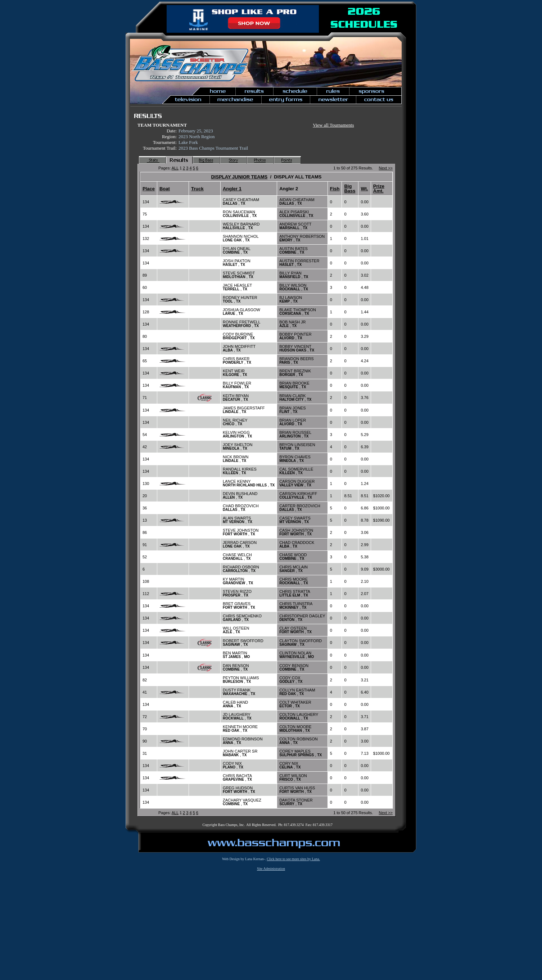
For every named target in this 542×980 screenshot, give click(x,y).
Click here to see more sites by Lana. (293, 859)
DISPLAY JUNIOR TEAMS (239, 177)
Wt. (364, 189)
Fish (335, 189)
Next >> (386, 168)
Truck (197, 189)
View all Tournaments (333, 125)
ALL (175, 168)
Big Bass (350, 189)
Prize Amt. (379, 189)
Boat (165, 189)
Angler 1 (232, 189)
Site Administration (271, 869)
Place (149, 189)
